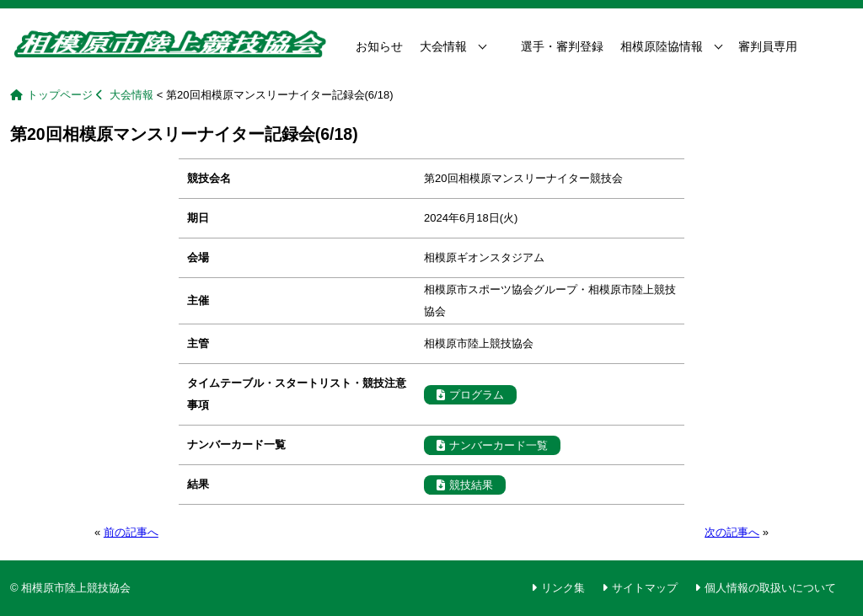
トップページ (60, 95)
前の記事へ (131, 532)
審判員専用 (768, 46)
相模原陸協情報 (662, 46)
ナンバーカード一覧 (492, 445)
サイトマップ (645, 588)
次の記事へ (732, 532)
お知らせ (379, 46)
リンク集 (563, 588)
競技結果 (465, 485)
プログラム (470, 395)
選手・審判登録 (562, 46)
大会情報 (443, 46)
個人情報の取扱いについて (770, 588)
